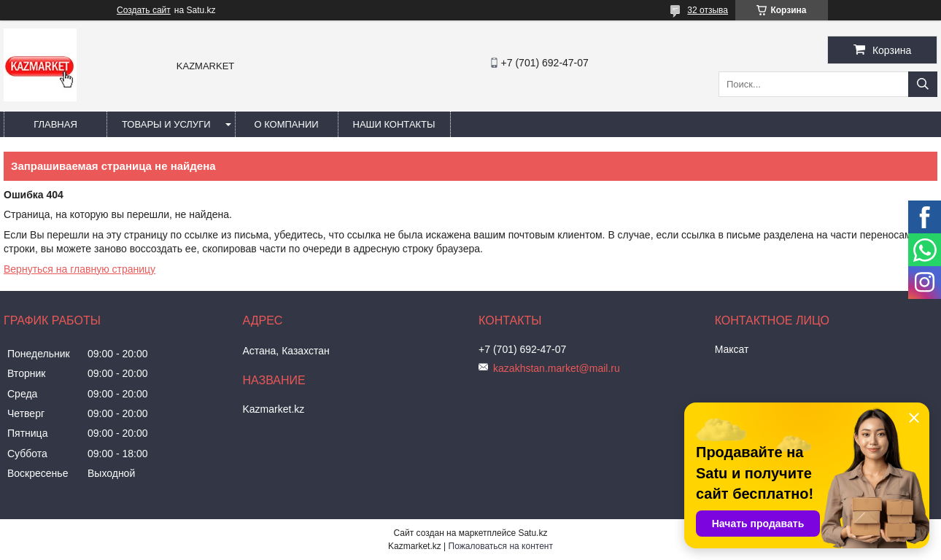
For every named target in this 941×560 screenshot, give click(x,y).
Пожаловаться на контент (501, 546)
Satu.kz (533, 533)
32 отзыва (708, 10)
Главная (55, 124)
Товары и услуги (166, 124)
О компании (286, 124)
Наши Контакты (394, 124)
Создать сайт (144, 10)
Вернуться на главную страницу (80, 269)
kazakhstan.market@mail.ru (557, 368)
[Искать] (923, 84)
